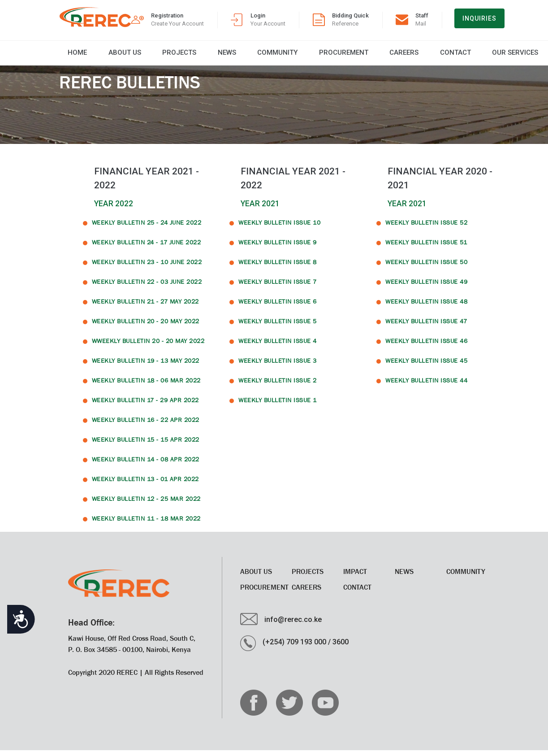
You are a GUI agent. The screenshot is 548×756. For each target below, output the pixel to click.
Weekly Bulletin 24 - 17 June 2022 (147, 248)
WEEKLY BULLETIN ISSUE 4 (278, 347)
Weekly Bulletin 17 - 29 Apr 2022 (145, 406)
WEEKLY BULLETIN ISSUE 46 (426, 347)
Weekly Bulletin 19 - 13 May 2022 (146, 366)
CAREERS (332, 56)
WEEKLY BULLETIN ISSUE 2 (278, 386)
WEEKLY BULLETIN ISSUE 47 (426, 327)
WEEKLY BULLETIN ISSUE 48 (426, 307)
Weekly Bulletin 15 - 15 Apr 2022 (146, 445)
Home (69, 56)
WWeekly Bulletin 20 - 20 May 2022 (148, 347)
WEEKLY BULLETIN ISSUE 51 (426, 248)
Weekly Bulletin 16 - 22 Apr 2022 (146, 426)
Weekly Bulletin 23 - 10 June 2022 (147, 268)
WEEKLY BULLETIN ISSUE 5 (278, 327)
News (187, 56)
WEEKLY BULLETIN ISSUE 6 (278, 307)
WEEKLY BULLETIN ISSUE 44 (426, 386)
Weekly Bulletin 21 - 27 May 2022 (145, 307)
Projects (150, 56)
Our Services (422, 56)
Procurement (282, 56)
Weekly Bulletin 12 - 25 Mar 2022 (146, 504)
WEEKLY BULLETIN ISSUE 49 (426, 287)
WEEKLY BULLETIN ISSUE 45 (426, 366)
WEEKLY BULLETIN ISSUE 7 (278, 287)
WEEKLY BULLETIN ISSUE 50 (426, 268)
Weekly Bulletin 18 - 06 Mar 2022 (146, 386)
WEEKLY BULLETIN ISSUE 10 (279, 228)
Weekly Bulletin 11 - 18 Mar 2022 (146, 524)
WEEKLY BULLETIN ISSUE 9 (278, 248)
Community (227, 56)
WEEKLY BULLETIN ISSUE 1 (278, 406)
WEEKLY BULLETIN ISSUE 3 (278, 366)
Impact (355, 577)
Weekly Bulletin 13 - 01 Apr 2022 (145, 485)
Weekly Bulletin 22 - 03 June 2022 (147, 287)
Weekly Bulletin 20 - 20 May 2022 (146, 327)
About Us (106, 56)
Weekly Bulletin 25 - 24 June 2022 (147, 228)
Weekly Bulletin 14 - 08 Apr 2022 (146, 465)
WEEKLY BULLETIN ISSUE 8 (278, 268)
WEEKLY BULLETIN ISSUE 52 (426, 228)
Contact (373, 56)
